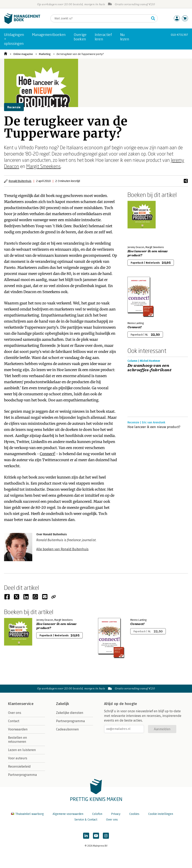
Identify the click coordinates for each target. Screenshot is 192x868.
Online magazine (23, 54)
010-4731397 (179, 35)
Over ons (15, 713)
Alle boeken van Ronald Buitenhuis (62, 549)
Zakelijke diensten (70, 713)
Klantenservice (21, 704)
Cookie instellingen (161, 814)
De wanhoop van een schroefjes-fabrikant (149, 368)
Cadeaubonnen (67, 729)
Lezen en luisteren (22, 750)
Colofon (97, 814)
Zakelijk (63, 704)
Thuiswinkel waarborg (28, 814)
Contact (14, 721)
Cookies (134, 814)
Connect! (47, 454)
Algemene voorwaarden (68, 814)
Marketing (45, 54)
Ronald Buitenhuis (20, 181)
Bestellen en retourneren (18, 740)
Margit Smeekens (43, 166)
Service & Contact (86, 820)
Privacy (116, 814)
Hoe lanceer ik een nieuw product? (148, 253)
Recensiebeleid (19, 766)
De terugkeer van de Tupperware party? (80, 54)
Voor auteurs (18, 758)
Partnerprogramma (22, 775)
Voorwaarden (18, 729)
